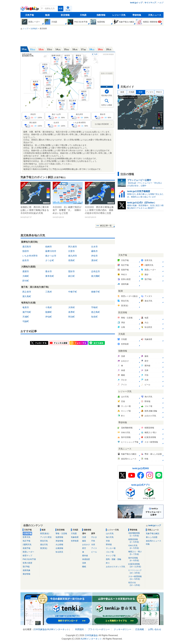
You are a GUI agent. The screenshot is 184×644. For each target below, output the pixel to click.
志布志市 (86, 72)
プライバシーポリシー (99, 629)
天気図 (83, 15)
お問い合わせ (155, 629)
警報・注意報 (61, 533)
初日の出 (136, 584)
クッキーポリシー (123, 629)
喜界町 (72, 312)
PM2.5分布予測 (29, 559)
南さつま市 (51, 256)
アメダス (150, 92)
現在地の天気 (107, 95)
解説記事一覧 (106, 226)
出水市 (94, 247)
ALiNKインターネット (58, 629)
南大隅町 (96, 276)
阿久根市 (73, 247)
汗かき (94, 537)
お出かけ (86, 545)
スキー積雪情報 (136, 578)
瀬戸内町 (27, 312)
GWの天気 (136, 547)
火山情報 (59, 545)
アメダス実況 (46, 537)
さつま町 (50, 260)
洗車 (84, 563)
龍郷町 (49, 312)
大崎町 (26, 276)
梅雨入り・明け (136, 553)
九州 (96, 54)
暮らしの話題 (152, 537)
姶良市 (67, 60)
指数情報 (101, 15)
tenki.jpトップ (136, 3)
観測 (47, 15)
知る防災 (59, 552)
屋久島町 (61, 105)
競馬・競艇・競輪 (114, 559)
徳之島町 (96, 312)
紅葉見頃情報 (136, 565)
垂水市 (49, 271)
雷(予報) (26, 567)
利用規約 (80, 629)
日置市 (45, 69)
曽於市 (72, 271)
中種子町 (73, 292)
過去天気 (44, 545)
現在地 (68, 10)
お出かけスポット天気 (115, 567)
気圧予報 (26, 541)
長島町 (72, 260)
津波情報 (59, 541)
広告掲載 (140, 629)
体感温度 (86, 559)
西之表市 (73, 105)
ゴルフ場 (110, 552)
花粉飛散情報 (136, 534)
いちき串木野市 (30, 256)
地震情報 (59, 537)
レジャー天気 (119, 15)
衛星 (122, 92)
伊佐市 (94, 256)
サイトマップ (150, 3)
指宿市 (84, 96)
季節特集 (137, 15)
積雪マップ (27, 556)
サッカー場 (111, 548)
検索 (61, 9)
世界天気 (26, 537)
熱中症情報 (136, 559)
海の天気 (110, 537)
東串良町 (50, 276)
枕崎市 (49, 93)
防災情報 (65, 15)
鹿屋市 (89, 84)
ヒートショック (136, 572)
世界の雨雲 (27, 563)
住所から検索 (107, 105)
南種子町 (96, 292)
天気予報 (29, 15)
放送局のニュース (154, 541)
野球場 (109, 545)
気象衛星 (75, 537)
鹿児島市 (48, 81)
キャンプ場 (111, 556)
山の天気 (110, 533)
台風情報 (59, 548)
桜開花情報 (136, 541)
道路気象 (26, 570)
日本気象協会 (40, 629)
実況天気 (44, 541)
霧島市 (78, 60)
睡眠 (84, 567)
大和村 (72, 307)
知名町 (94, 317)
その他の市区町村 (102, 124)
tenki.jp (30, 9)
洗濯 (84, 537)
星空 (84, 548)
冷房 (93, 545)
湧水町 (94, 260)
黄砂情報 (26, 574)
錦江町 (72, 276)
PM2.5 (159, 92)
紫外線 (85, 556)
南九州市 (73, 256)
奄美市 (36, 86)
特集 (148, 544)
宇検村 (94, 307)
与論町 (26, 321)
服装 (84, 541)
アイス (94, 548)
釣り (108, 563)
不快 (93, 541)
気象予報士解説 (153, 533)
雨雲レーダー (28, 552)
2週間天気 (27, 545)
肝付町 (26, 281)
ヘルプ (161, 3)
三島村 (49, 292)
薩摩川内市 (56, 60)
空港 (108, 541)
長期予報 (26, 548)
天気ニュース (155, 15)
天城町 (26, 317)
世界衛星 (75, 541)
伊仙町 (49, 317)
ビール (94, 552)
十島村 (49, 307)
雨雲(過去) (45, 533)
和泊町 (72, 317)
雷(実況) (44, 548)
